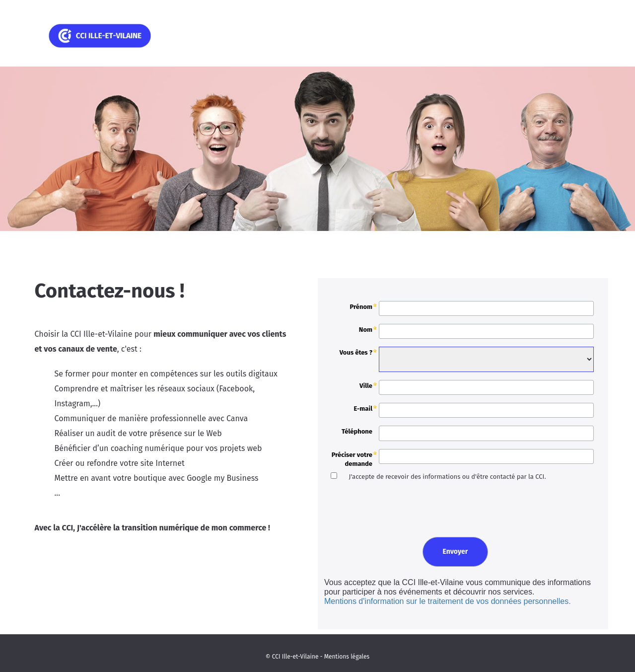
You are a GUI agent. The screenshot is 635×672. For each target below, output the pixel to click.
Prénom (361, 307)
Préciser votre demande (352, 459)
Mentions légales (347, 657)
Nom (366, 330)
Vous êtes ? (356, 352)
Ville (366, 386)
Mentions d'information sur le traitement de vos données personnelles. (448, 601)
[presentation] (396, 508)
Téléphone (357, 431)
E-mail (363, 409)
